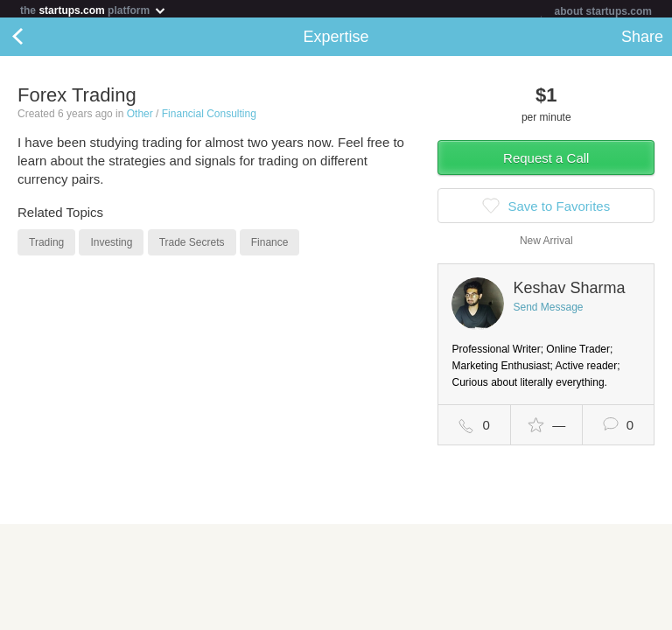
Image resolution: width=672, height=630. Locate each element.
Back (35, 40)
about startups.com (603, 11)
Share (642, 40)
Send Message (548, 311)
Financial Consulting (209, 117)
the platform (94, 10)
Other (140, 117)
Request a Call (546, 161)
